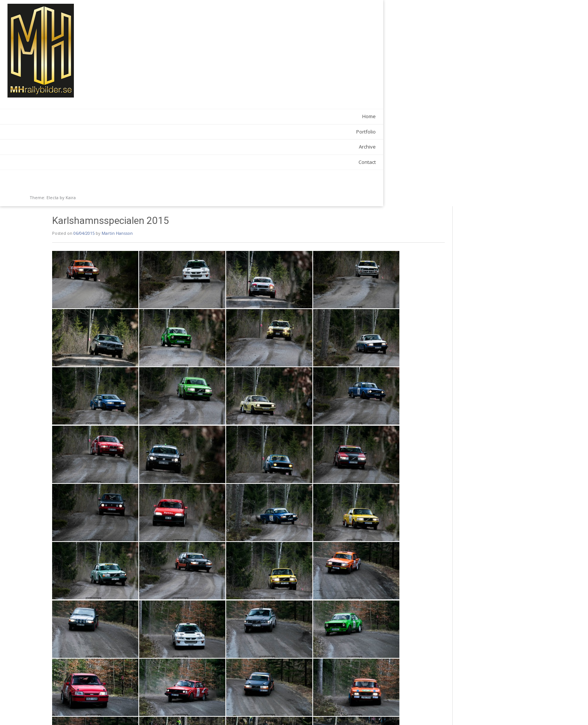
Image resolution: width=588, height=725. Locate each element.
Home (91, 116)
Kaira (71, 197)
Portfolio (88, 132)
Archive (89, 147)
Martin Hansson (178, 27)
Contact (89, 162)
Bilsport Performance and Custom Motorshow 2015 (173, 710)
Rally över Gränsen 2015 (429, 710)
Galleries (141, 694)
